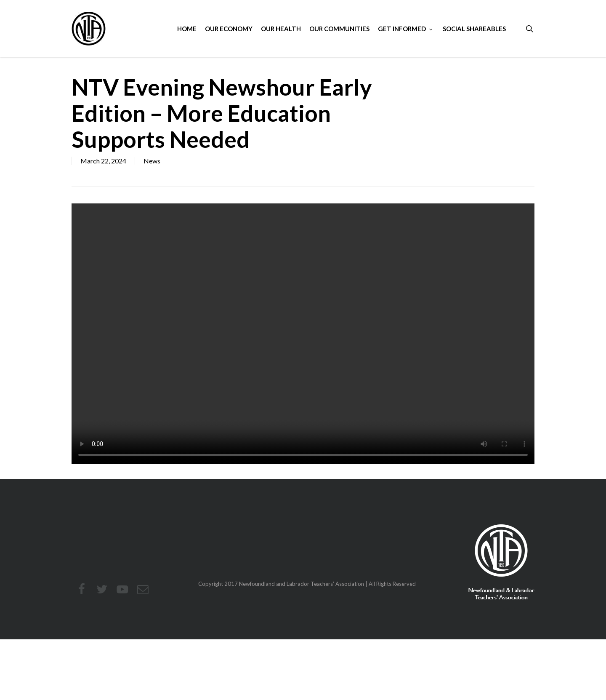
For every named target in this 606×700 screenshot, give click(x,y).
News (152, 161)
